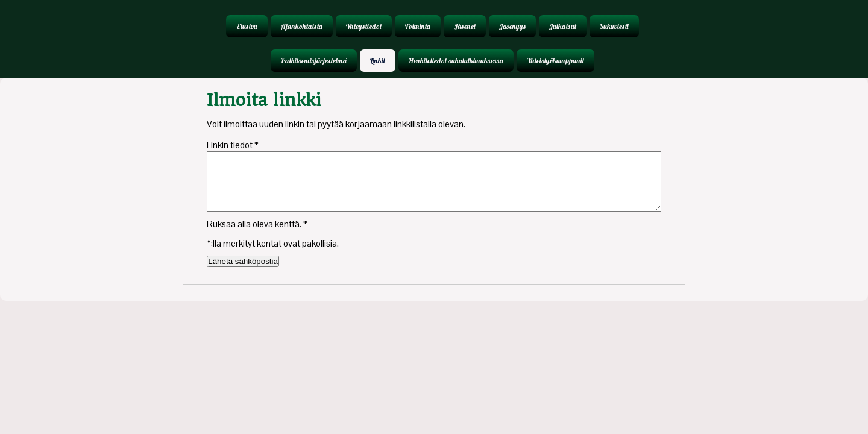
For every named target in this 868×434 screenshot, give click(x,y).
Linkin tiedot (233, 145)
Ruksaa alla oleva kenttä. (257, 224)
